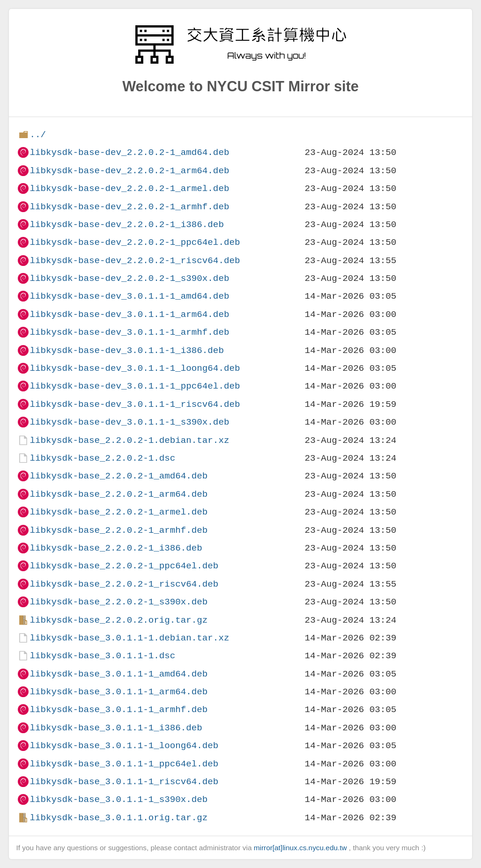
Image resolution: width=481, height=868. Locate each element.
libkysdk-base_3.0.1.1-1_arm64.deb (118, 692)
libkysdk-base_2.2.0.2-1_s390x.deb (118, 602)
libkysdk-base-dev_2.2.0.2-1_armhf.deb (129, 207)
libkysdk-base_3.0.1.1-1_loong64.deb (124, 746)
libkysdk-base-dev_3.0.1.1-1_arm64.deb (129, 314)
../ (38, 135)
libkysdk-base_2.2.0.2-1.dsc (102, 458)
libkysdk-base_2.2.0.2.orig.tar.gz (118, 620)
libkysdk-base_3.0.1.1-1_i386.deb (116, 728)
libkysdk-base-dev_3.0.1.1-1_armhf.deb (129, 332)
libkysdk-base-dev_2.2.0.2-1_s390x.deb (129, 278)
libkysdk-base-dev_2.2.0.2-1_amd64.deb (129, 152)
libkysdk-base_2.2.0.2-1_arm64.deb (118, 494)
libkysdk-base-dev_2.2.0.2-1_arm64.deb (129, 171)
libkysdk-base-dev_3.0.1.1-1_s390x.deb (129, 422)
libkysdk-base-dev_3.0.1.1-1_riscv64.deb (135, 404)
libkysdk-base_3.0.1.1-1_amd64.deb (118, 674)
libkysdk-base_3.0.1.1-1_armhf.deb (118, 710)
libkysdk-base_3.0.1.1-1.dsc (102, 656)
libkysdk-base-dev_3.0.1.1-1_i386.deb (126, 350)
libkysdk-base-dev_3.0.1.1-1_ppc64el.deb (135, 386)
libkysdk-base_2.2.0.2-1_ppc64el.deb (124, 566)
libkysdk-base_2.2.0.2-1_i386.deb (116, 548)
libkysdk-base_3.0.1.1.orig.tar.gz (118, 818)
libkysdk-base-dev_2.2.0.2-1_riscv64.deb (135, 261)
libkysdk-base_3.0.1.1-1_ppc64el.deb (124, 764)
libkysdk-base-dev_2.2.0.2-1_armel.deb (129, 188)
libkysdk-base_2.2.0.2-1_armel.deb (118, 512)
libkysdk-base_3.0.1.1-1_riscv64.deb (124, 782)
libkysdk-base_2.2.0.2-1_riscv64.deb (124, 584)
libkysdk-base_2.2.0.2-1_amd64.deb (118, 476)
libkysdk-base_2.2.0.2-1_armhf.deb (118, 530)
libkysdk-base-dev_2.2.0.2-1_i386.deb (126, 224)
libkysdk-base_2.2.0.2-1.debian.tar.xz (129, 440)
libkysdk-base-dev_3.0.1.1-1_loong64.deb (135, 368)
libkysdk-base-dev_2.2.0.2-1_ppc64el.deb (135, 242)
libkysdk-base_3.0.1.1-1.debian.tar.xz (129, 638)
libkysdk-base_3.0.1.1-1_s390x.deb (118, 799)
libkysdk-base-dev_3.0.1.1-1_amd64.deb (129, 296)
